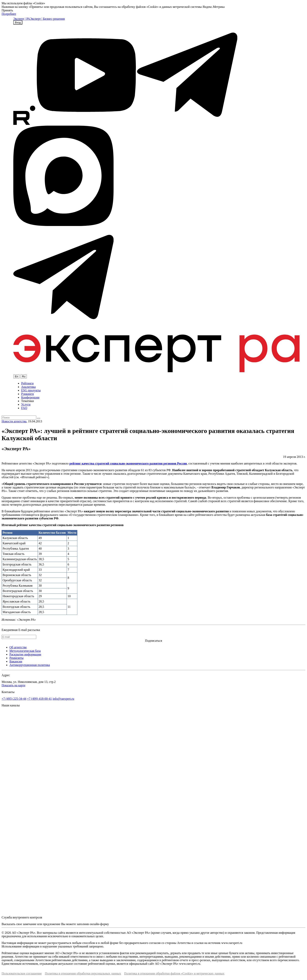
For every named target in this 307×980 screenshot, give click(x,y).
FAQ (24, 408)
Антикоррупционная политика (30, 665)
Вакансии (16, 661)
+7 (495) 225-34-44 (14, 699)
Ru (24, 376)
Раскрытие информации (25, 654)
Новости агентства (14, 421)
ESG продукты (31, 390)
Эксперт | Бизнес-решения (47, 19)
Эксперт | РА (22, 19)
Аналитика (28, 387)
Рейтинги (27, 383)
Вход (18, 22)
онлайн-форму (99, 924)
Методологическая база (25, 651)
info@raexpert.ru (63, 699)
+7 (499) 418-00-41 (39, 699)
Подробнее (9, 14)
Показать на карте (14, 685)
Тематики (28, 401)
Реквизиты (16, 658)
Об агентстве (18, 647)
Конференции (30, 397)
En (16, 376)
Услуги (26, 404)
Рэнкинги (28, 394)
